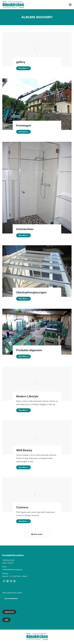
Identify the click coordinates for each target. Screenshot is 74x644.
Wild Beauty (24, 450)
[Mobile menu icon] (70, 5)
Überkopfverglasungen (31, 292)
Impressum (9, 612)
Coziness (22, 507)
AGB (6, 620)
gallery (21, 62)
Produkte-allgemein (29, 350)
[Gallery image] (37, 49)
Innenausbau (25, 229)
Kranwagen (24, 125)
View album (23, 68)
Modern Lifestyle (27, 396)
